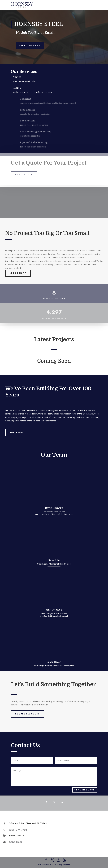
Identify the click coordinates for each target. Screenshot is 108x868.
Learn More (18, 273)
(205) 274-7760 (18, 830)
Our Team (16, 432)
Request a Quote (28, 714)
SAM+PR (66, 864)
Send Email (16, 842)
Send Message (85, 790)
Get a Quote (24, 171)
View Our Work (30, 46)
